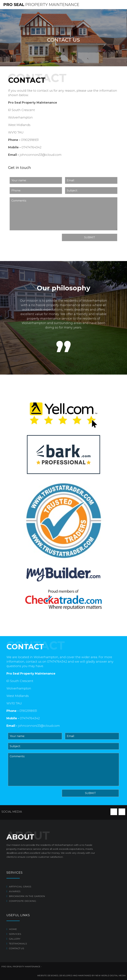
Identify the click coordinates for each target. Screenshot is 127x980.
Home (13, 929)
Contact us (17, 948)
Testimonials (18, 944)
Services (15, 934)
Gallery (15, 939)
